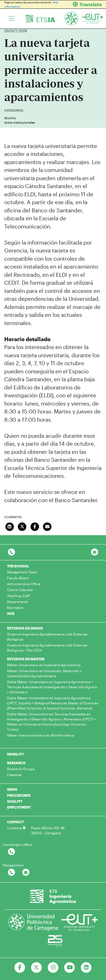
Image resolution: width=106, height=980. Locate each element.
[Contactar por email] (26, 873)
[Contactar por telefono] (11, 552)
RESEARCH (16, 763)
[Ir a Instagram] (53, 968)
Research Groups (21, 769)
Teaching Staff (18, 596)
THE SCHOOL (18, 566)
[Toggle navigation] (11, 19)
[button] (82, 4)
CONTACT (15, 822)
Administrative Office (24, 584)
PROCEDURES (19, 795)
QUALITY (15, 801)
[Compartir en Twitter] (22, 526)
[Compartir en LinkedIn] (10, 526)
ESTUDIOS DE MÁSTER (26, 659)
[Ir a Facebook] (20, 968)
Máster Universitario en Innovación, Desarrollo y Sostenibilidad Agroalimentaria (44, 673)
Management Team (22, 572)
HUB (11, 613)
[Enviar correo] (47, 526)
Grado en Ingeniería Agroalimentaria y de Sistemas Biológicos (47, 637)
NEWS (12, 789)
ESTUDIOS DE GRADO (25, 628)
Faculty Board (18, 578)
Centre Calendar (20, 590)
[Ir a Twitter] (36, 968)
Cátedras (14, 775)
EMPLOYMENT (19, 807)
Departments (17, 602)
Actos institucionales (20, 122)
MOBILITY (15, 754)
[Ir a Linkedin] (86, 968)
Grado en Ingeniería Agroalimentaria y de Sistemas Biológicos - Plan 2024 (47, 648)
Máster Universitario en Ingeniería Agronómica (44, 665)
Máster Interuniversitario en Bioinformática (40, 735)
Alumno (10, 118)
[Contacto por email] (95, 552)
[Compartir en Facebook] (35, 526)
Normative (15, 607)
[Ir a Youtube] (70, 968)
